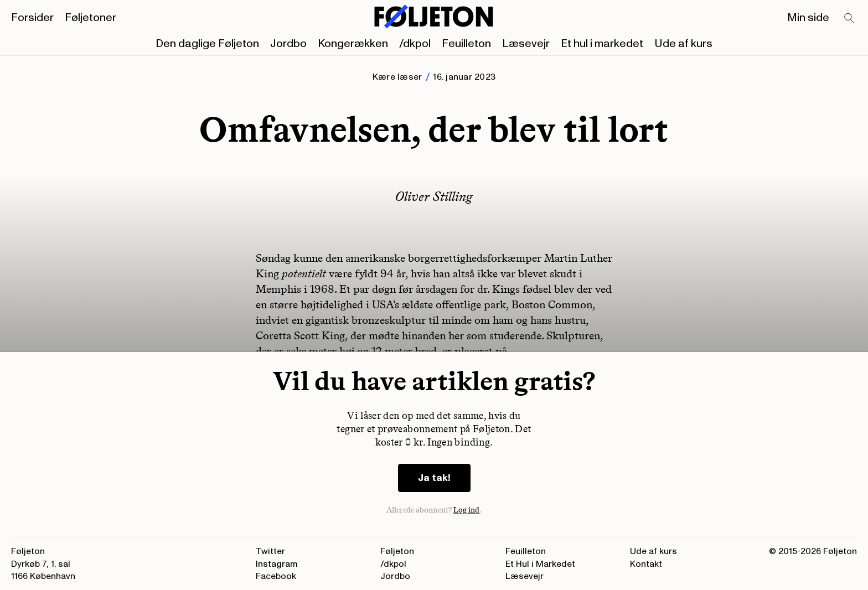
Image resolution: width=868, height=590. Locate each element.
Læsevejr (526, 44)
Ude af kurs (683, 44)
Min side (808, 18)
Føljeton (397, 551)
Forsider (32, 18)
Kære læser (397, 77)
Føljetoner (91, 18)
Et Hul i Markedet (540, 564)
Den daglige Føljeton (207, 44)
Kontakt (646, 564)
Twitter (270, 551)
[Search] (850, 19)
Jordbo (288, 44)
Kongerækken (353, 44)
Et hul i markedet (602, 44)
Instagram (277, 564)
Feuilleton (466, 44)
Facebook (276, 576)
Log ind (467, 510)
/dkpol (415, 44)
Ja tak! (434, 478)
